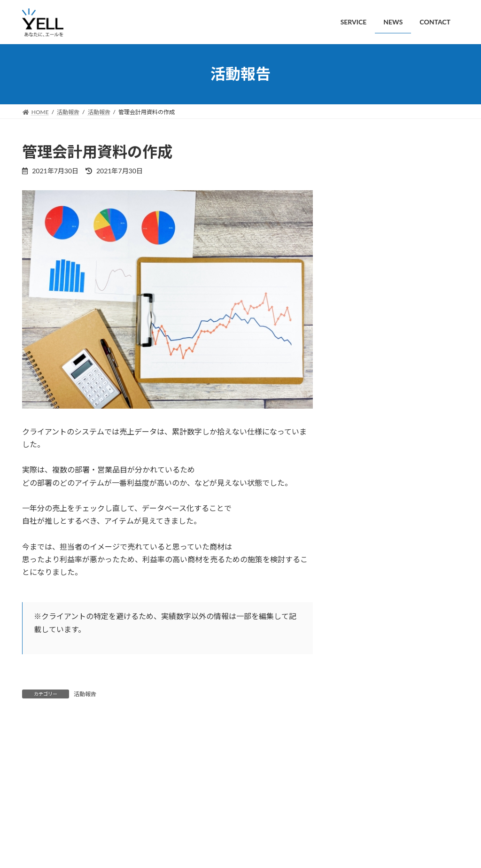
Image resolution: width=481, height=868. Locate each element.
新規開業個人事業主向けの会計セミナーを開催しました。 (419, 181)
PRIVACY (164, 826)
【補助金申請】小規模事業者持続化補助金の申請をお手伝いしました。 (419, 234)
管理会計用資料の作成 (416, 650)
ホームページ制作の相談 (419, 491)
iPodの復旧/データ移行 (417, 438)
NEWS (80, 826)
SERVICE (42, 826)
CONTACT (120, 826)
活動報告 (85, 694)
